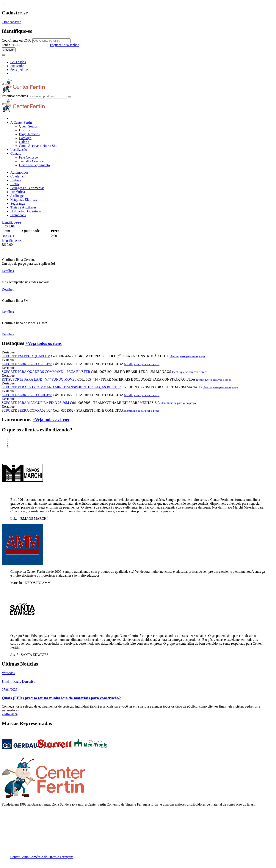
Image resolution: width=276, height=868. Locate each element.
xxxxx (7, 236)
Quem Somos (28, 126)
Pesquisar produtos (15, 96)
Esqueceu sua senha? (64, 45)
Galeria (24, 142)
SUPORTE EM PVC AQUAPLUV (26, 356)
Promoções (18, 215)
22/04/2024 (10, 714)
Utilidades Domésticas (26, 211)
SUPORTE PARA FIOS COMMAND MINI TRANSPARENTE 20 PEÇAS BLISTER (61, 387)
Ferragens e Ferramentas (27, 188)
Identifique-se (11, 241)
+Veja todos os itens (44, 343)
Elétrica (16, 180)
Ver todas (8, 673)
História (25, 130)
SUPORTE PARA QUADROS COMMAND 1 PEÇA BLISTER (46, 372)
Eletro (15, 184)
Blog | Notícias (29, 134)
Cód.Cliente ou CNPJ (17, 40)
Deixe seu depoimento (34, 165)
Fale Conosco (28, 157)
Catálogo (25, 138)
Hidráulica (18, 192)
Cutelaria (17, 176)
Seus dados (18, 62)
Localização (19, 150)
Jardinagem (18, 196)
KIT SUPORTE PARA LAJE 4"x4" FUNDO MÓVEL (39, 379)
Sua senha (17, 66)
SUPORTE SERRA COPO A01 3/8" (27, 395)
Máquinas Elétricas (24, 200)
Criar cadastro (11, 22)
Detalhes (8, 271)
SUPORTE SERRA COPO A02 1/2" (27, 410)
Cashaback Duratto (19, 681)
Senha (6, 45)
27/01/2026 (10, 690)
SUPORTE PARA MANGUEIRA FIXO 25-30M (35, 403)
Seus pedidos (19, 70)
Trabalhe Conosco (31, 161)
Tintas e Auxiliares (23, 207)
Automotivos (19, 172)
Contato (16, 153)
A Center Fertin (21, 122)
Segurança (18, 203)
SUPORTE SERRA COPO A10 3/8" (27, 364)
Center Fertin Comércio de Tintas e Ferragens (42, 857)
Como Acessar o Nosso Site (38, 146)
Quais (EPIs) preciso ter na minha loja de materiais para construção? (61, 698)
